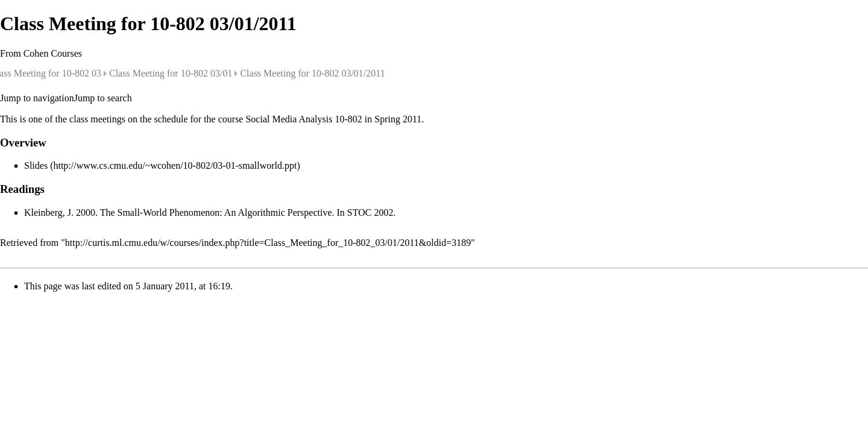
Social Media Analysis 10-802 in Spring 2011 (333, 119)
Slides (36, 165)
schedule (171, 119)
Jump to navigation (37, 98)
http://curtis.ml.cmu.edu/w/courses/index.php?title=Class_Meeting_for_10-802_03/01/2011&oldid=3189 (268, 243)
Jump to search (103, 98)
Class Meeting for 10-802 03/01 (171, 73)
